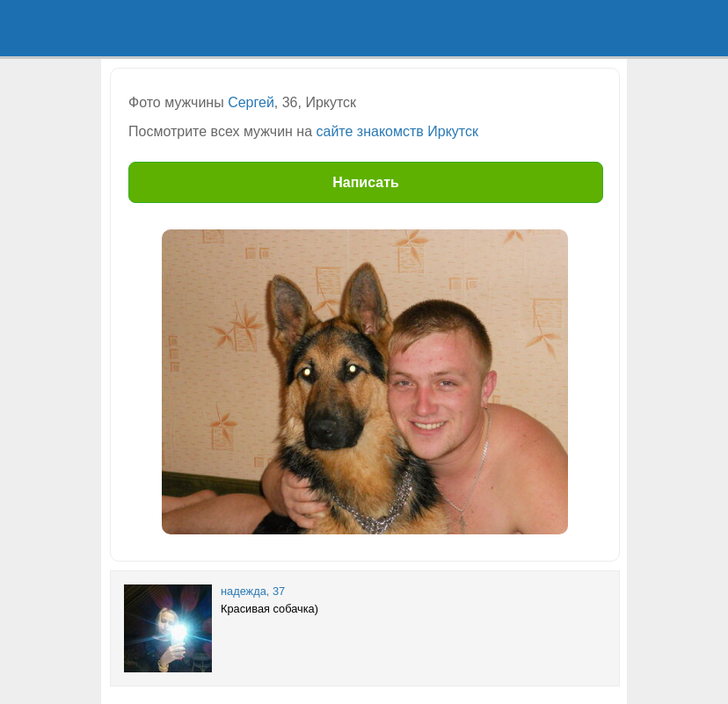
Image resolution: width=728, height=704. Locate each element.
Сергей (251, 102)
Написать (366, 182)
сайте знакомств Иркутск (397, 131)
